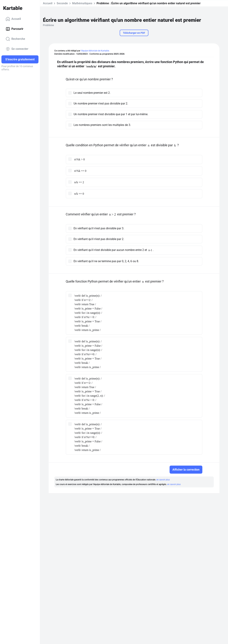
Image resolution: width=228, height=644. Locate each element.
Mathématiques (82, 3)
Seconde (62, 3)
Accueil (13, 19)
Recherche (15, 39)
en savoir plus (163, 480)
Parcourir (15, 29)
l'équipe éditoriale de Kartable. (95, 51)
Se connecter (17, 49)
